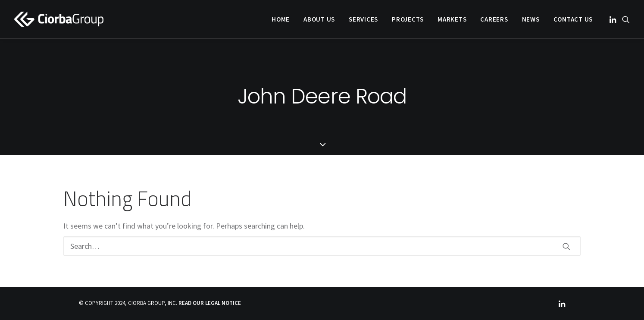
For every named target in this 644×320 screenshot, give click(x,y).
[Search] (322, 246)
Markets (452, 19)
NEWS (531, 19)
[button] (614, 19)
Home (281, 19)
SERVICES (363, 19)
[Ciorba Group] (59, 19)
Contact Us (573, 19)
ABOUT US (319, 19)
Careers (494, 19)
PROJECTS (408, 19)
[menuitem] (281, 19)
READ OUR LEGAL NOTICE (210, 303)
